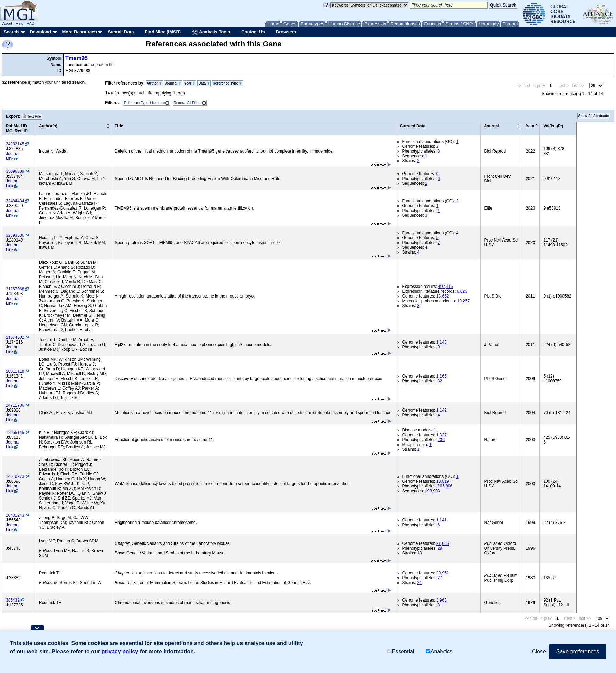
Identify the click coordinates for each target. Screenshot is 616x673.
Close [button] (539, 652)
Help (19, 23)
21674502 (15, 337)
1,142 (441, 410)
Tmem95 (76, 58)
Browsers (286, 32)
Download (40, 32)
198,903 (432, 491)
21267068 (15, 289)
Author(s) (48, 126)
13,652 (443, 296)
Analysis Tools (211, 32)
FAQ (31, 23)
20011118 (15, 371)
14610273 (15, 476)
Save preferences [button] (578, 652)
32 (440, 381)
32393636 (15, 235)
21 (419, 583)
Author (154, 83)
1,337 (441, 435)
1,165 (441, 376)
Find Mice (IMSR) (163, 32)
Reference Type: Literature (144, 103)
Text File (32, 116)
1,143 (441, 342)
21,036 (443, 543)
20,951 (443, 573)
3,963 (441, 600)
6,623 (462, 291)
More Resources (79, 32)
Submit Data (121, 32)
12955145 (15, 433)
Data (204, 83)
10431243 (15, 515)
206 (441, 440)
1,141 (441, 520)
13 (419, 553)
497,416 (445, 287)
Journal (173, 83)
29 (440, 548)
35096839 (15, 171)
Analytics (439, 652)
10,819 (443, 481)
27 (440, 578)
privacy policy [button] (120, 652)
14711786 (15, 405)
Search (11, 32)
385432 (13, 600)
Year (190, 83)
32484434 (15, 201)
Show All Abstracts (594, 116)
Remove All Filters (188, 103)
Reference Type (227, 83)
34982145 (15, 144)
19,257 (463, 301)
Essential (401, 652)
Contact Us (253, 32)
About (7, 23)
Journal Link (13, 156)
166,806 (445, 486)
